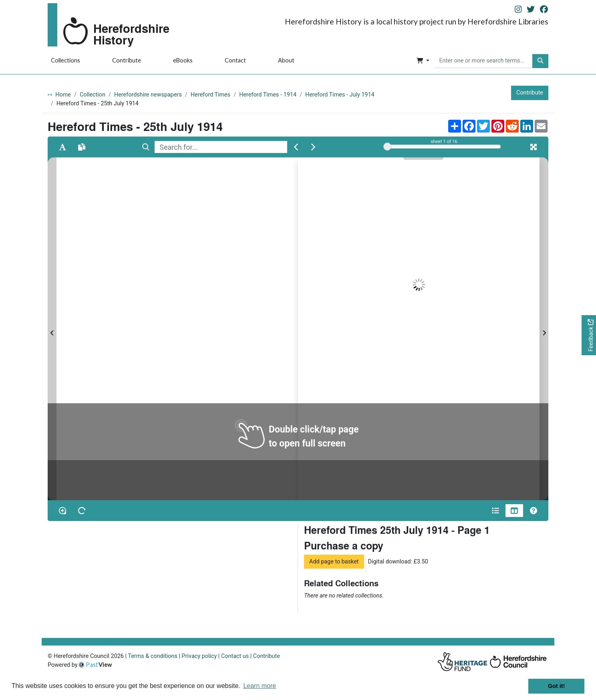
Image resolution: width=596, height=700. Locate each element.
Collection (93, 95)
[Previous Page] (52, 329)
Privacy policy (199, 656)
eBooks (183, 60)
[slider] (387, 147)
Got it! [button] (556, 686)
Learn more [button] (260, 686)
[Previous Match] (296, 147)
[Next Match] (313, 147)
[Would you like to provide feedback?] (589, 335)
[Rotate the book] (82, 511)
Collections (65, 60)
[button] (423, 61)
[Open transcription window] (82, 147)
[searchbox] (484, 61)
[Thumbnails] (514, 511)
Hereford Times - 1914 (268, 95)
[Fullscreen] (534, 147)
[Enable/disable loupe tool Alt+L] (62, 511)
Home (63, 95)
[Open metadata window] (495, 511)
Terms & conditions (153, 656)
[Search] (146, 147)
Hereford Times (210, 95)
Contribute (127, 60)
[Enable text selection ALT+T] (62, 147)
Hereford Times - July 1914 (340, 95)
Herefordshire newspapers (148, 95)
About (286, 60)
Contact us (235, 656)
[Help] (534, 511)
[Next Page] (544, 329)
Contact (235, 60)
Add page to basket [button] (334, 562)
